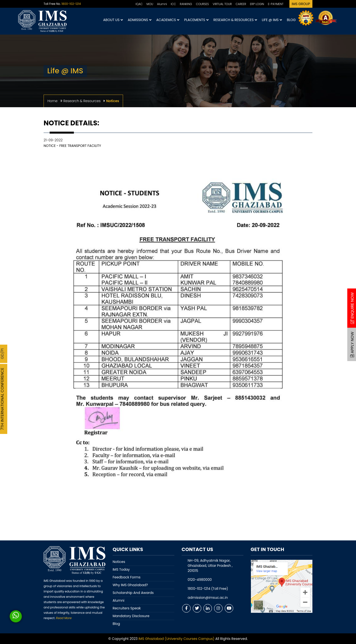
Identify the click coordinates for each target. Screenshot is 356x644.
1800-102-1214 (71, 4)
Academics (168, 20)
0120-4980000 (200, 580)
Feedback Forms (127, 577)
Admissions (139, 20)
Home (53, 101)
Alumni (162, 4)
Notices (119, 562)
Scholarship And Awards (133, 593)
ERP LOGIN (257, 4)
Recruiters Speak (127, 608)
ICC (173, 4)
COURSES (202, 4)
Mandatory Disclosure (131, 616)
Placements (196, 20)
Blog (291, 20)
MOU (150, 4)
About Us (113, 20)
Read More (64, 618)
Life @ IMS (272, 20)
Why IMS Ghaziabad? (130, 585)
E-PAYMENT (276, 4)
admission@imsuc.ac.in (208, 598)
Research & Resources (235, 20)
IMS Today (121, 569)
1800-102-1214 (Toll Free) (208, 589)
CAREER (241, 4)
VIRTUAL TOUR (222, 4)
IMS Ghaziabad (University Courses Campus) (176, 639)
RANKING (186, 4)
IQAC (139, 4)
